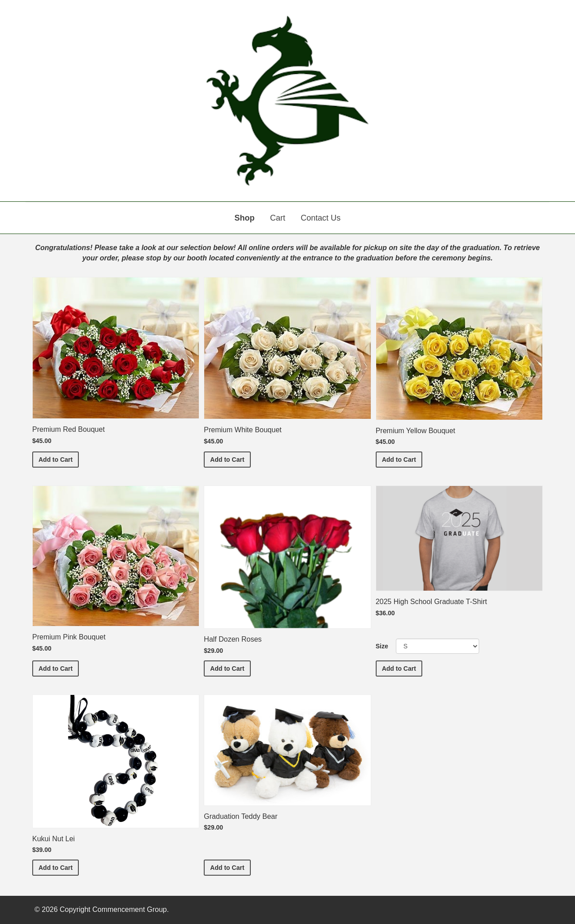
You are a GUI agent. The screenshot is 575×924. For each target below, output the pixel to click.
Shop (245, 218)
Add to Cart (59, 459)
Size (382, 646)
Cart (278, 218)
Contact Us (320, 218)
